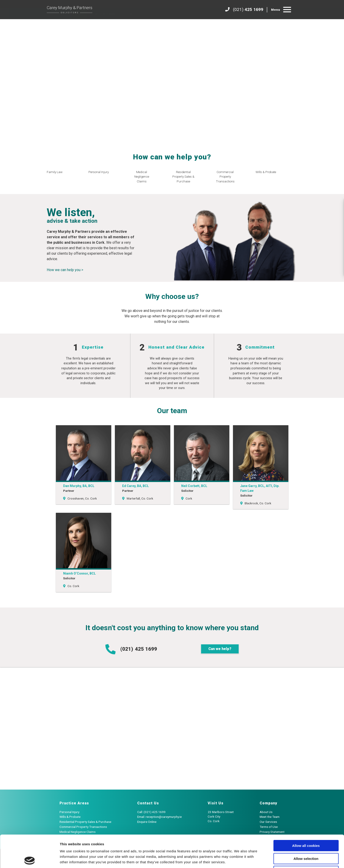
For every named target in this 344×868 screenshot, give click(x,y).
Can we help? (220, 649)
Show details (239, 859)
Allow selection (306, 826)
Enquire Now (279, 25)
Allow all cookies (306, 813)
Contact (129, 25)
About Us (54, 25)
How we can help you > (65, 270)
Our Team (76, 25)
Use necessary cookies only (306, 839)
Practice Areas (103, 25)
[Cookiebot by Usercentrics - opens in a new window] (30, 859)
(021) (131, 649)
